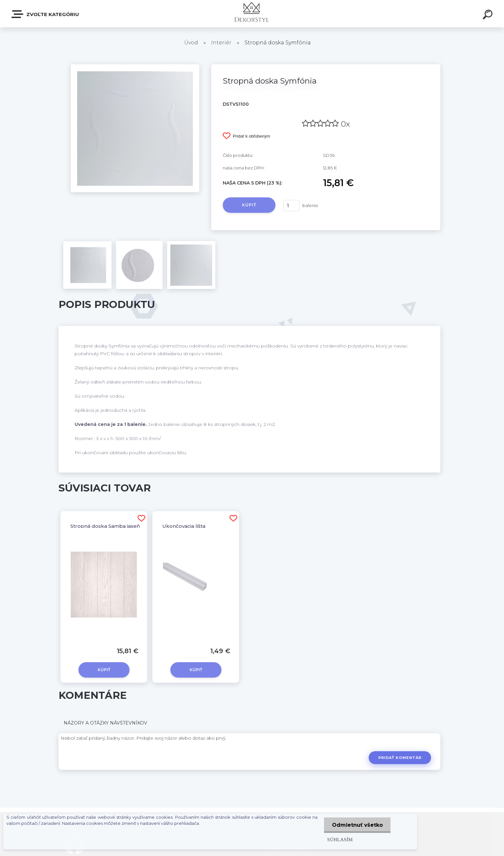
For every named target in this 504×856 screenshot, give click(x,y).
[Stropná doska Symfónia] (135, 67)
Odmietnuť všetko (357, 825)
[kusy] (292, 206)
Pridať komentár (400, 758)
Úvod (191, 43)
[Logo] (252, 14)
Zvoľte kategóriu (46, 14)
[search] (489, 15)
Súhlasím (340, 839)
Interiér (221, 43)
